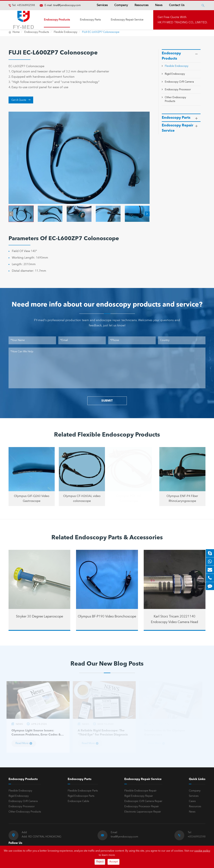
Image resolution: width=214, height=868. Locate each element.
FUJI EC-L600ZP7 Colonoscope (101, 32)
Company (121, 5)
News (159, 5)
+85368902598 (26, 5)
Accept (113, 862)
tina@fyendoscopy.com (67, 5)
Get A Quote (21, 100)
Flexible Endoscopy (66, 32)
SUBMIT (107, 401)
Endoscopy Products (57, 20)
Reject (100, 862)
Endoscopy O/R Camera (179, 82)
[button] (11, 214)
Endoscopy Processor (178, 90)
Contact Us (177, 5)
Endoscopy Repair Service (127, 20)
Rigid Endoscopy (175, 74)
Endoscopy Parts (90, 20)
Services (102, 5)
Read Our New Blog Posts (107, 664)
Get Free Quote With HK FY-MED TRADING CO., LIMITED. (183, 20)
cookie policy (202, 851)
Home (16, 32)
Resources (141, 5)
